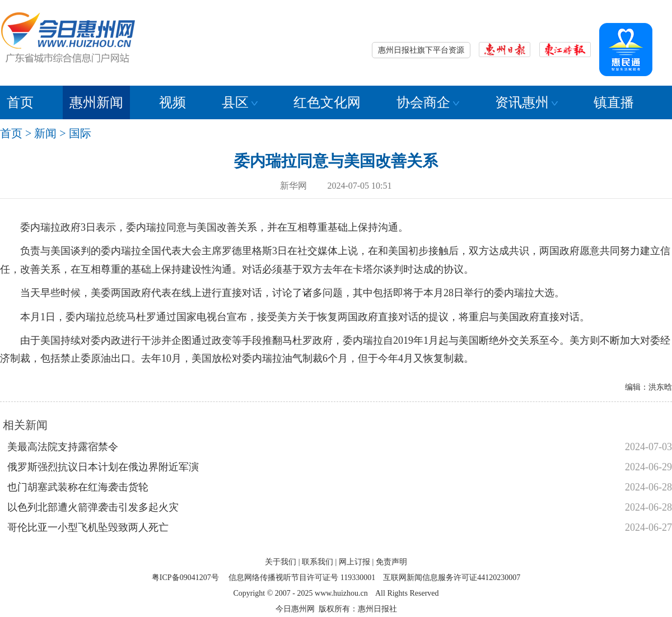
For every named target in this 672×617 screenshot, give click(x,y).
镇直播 (614, 102)
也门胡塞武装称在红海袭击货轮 (78, 487)
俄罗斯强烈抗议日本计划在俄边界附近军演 (103, 467)
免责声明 (391, 562)
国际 (80, 133)
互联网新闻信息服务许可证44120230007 (452, 578)
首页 (20, 102)
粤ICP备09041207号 (185, 578)
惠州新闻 (96, 102)
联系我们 (318, 562)
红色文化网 (327, 102)
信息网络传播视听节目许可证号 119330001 (302, 578)
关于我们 (281, 562)
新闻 (45, 133)
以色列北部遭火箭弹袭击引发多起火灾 (93, 507)
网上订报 (354, 562)
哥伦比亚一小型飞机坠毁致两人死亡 (88, 527)
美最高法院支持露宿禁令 (63, 447)
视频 (172, 102)
